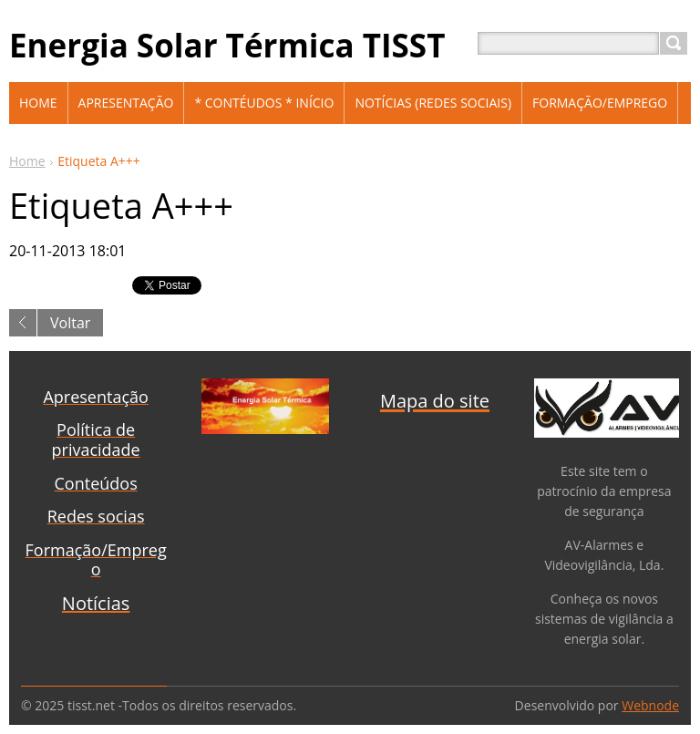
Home (27, 161)
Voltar (70, 323)
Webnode (650, 705)
